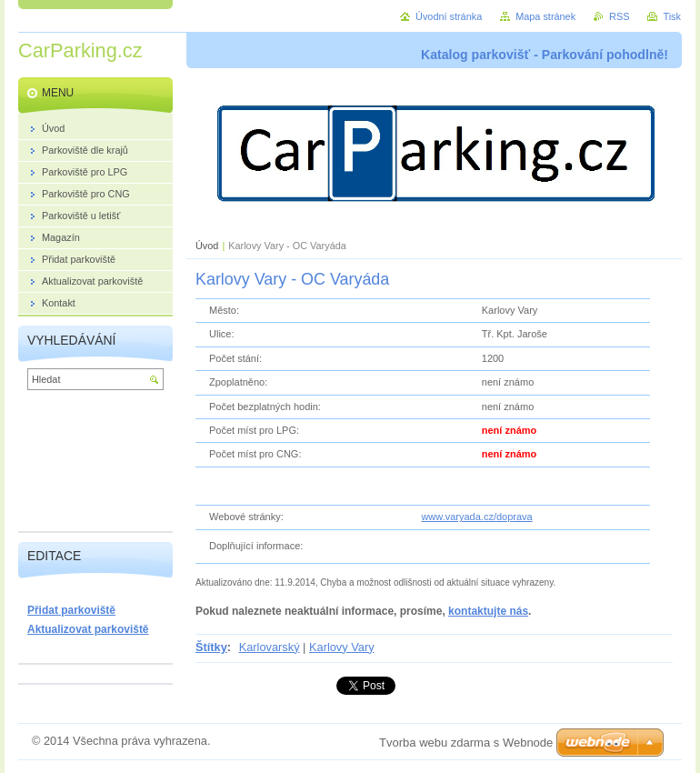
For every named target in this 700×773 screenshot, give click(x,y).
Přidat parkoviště (71, 610)
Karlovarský (270, 647)
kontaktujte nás (488, 611)
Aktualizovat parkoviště (88, 629)
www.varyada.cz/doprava (476, 517)
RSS (619, 16)
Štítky (211, 647)
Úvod (207, 246)
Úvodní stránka (449, 16)
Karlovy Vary (342, 647)
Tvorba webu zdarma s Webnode (466, 743)
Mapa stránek (545, 16)
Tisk (672, 16)
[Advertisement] (95, 465)
